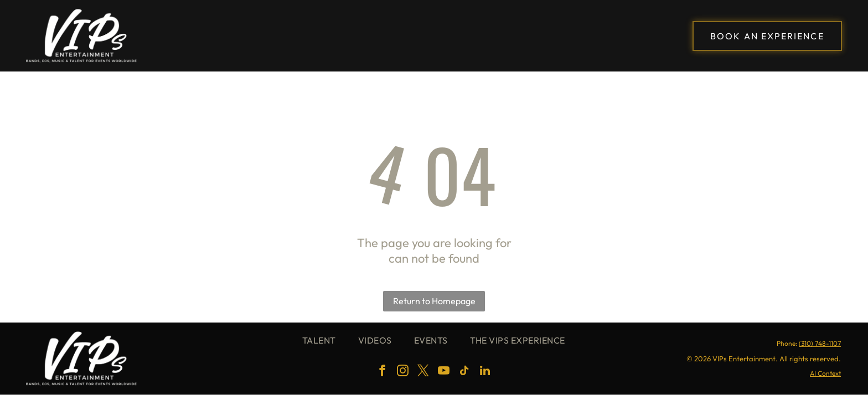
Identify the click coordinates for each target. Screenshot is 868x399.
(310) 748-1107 (820, 343)
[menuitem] (319, 340)
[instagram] (403, 372)
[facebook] (383, 372)
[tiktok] (464, 372)
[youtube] (444, 372)
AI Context (825, 373)
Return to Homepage (434, 301)
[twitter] (423, 372)
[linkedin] (485, 372)
